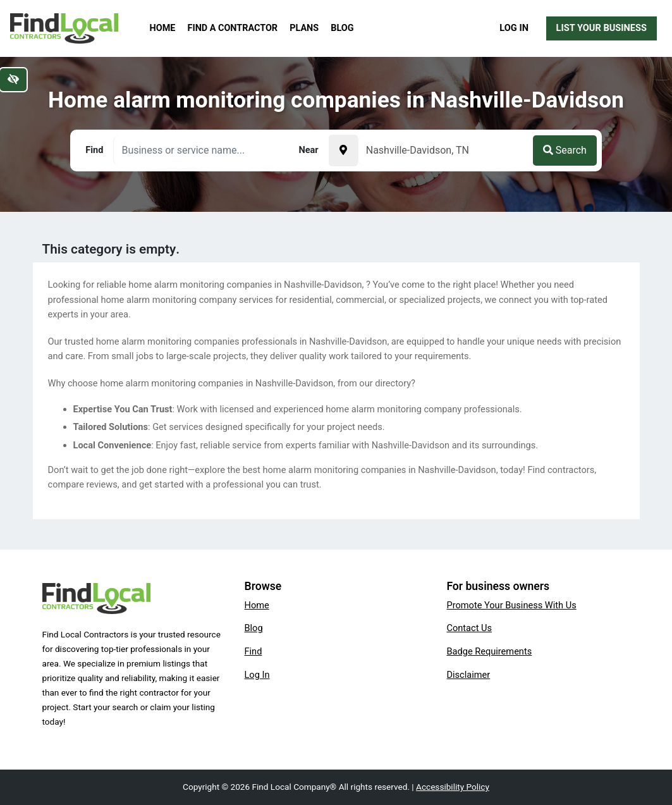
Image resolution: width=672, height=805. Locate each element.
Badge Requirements (489, 651)
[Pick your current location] (343, 151)
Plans (304, 28)
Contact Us (469, 628)
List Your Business (602, 28)
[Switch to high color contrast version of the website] (13, 80)
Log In (514, 28)
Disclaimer (468, 675)
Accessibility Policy (453, 787)
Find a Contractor (233, 28)
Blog (342, 28)
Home (163, 28)
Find (253, 651)
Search (565, 150)
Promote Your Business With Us (511, 605)
